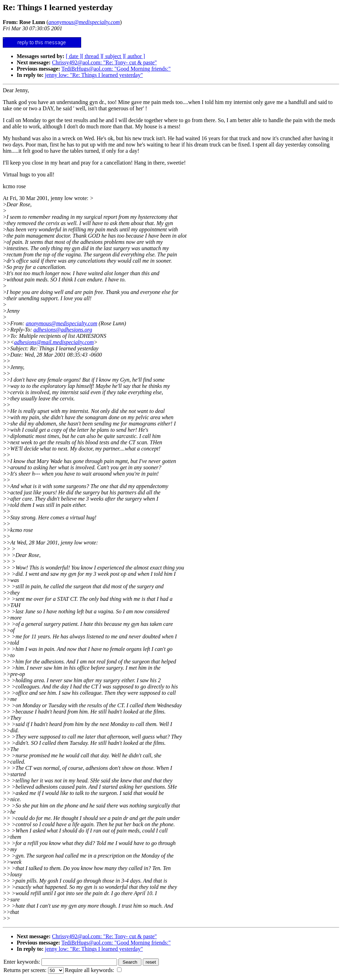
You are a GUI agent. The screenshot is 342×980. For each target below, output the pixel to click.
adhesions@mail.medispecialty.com (54, 342)
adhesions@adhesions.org (63, 330)
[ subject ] (113, 56)
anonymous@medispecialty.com (61, 323)
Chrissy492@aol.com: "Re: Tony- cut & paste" (104, 62)
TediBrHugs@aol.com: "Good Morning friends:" (116, 69)
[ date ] (74, 56)
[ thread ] (92, 56)
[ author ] (135, 56)
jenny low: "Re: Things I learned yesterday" (94, 75)
